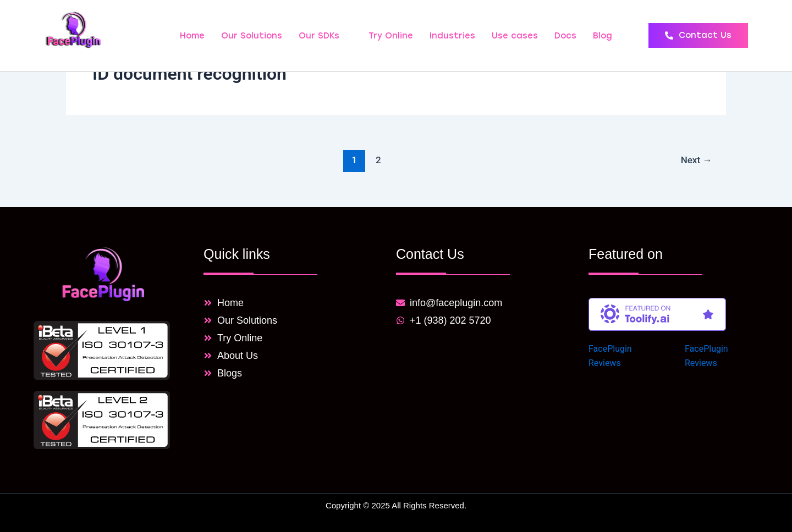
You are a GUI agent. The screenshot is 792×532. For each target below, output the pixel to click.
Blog (603, 36)
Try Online (391, 36)
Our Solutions (252, 36)
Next (697, 160)
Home (192, 36)
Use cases (515, 36)
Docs (565, 36)
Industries (452, 36)
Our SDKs (324, 36)
